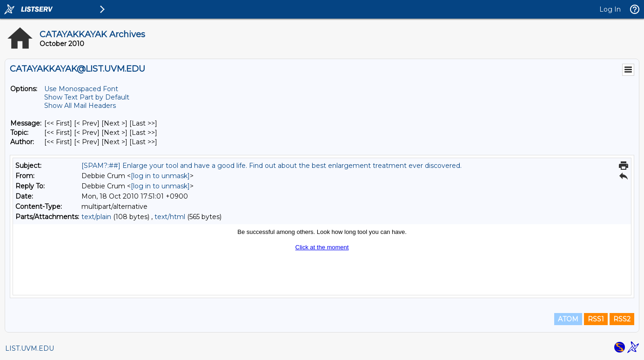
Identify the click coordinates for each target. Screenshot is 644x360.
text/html (170, 217)
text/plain (96, 217)
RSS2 (622, 319)
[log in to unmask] (160, 176)
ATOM (568, 319)
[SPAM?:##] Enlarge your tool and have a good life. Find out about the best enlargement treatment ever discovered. (272, 166)
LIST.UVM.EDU (30, 348)
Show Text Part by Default (87, 97)
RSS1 (596, 319)
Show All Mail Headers (80, 106)
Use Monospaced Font (81, 89)
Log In (610, 9)
